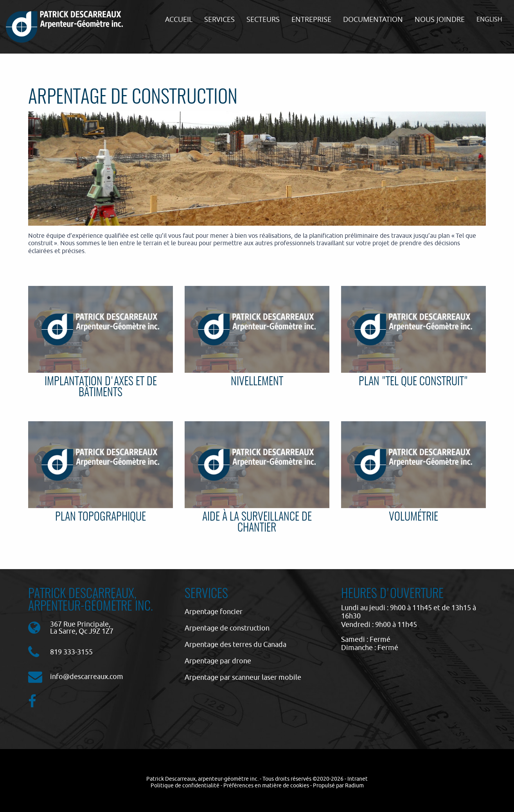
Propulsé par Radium (338, 785)
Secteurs (263, 19)
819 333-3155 (71, 652)
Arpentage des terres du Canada (235, 644)
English (489, 19)
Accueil (179, 19)
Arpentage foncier (214, 612)
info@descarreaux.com (87, 676)
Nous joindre (440, 19)
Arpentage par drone (218, 661)
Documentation (373, 19)
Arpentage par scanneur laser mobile (243, 677)
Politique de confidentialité (185, 785)
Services (219, 19)
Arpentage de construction (227, 628)
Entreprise (311, 19)
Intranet (358, 779)
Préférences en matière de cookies (266, 785)
